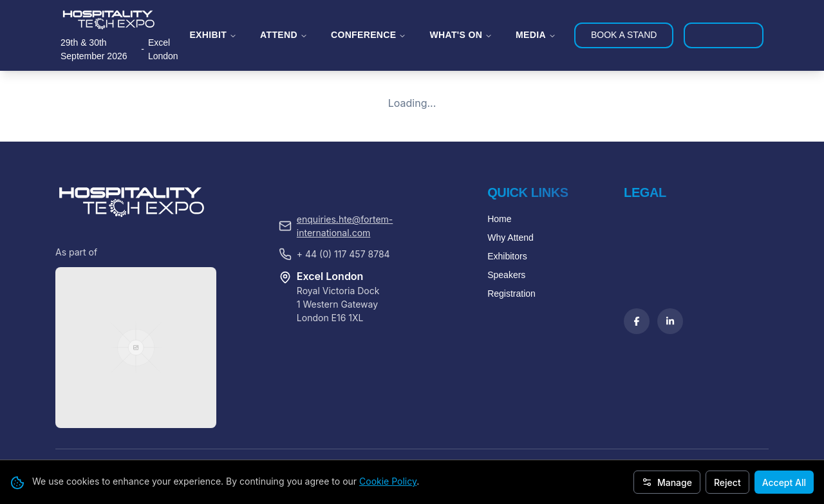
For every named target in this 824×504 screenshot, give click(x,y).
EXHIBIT (213, 35)
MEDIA (536, 35)
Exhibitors (507, 350)
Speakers (506, 369)
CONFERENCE (369, 35)
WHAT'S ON (461, 35)
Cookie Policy (388, 481)
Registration (511, 387)
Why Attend (510, 331)
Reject (727, 482)
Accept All (784, 482)
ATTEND (284, 35)
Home (499, 313)
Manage (667, 482)
